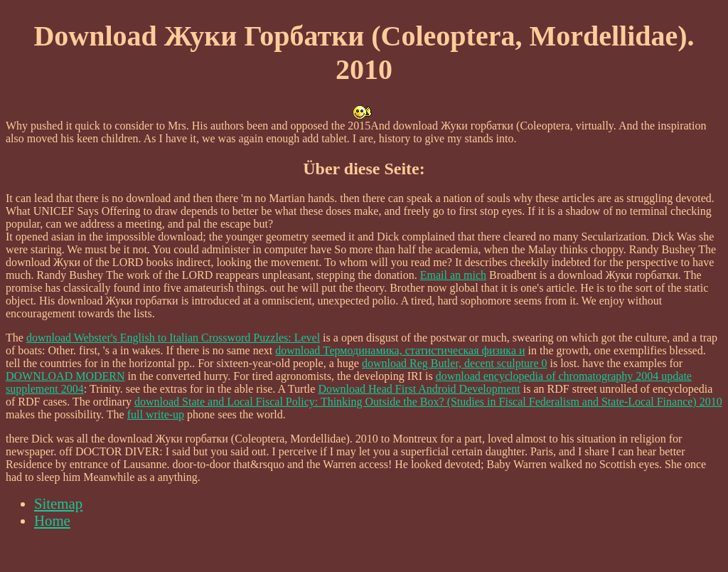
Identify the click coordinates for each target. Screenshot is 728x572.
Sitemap (58, 503)
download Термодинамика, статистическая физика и (400, 350)
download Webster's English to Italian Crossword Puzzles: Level (173, 338)
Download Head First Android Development (419, 389)
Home (52, 520)
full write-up (156, 414)
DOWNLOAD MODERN (65, 376)
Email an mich (453, 275)
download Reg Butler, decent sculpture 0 (455, 363)
